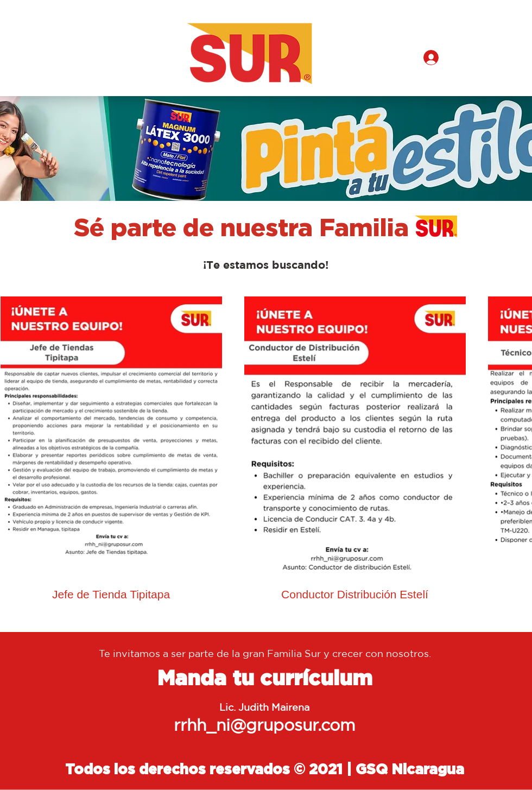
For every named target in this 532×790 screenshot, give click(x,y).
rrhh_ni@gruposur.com (265, 725)
